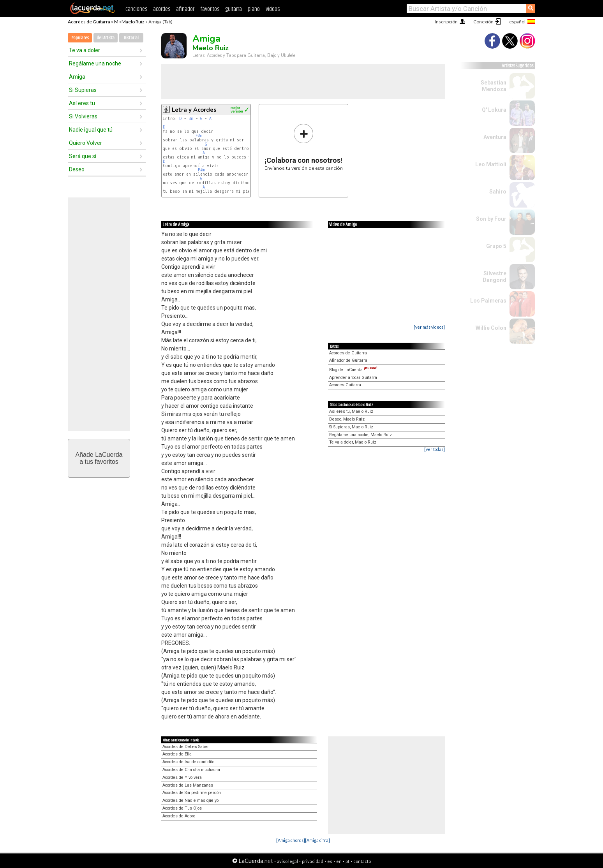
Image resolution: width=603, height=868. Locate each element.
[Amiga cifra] (317, 840)
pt (347, 861)
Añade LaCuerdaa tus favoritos (99, 458)
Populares (80, 38)
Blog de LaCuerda (353, 370)
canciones (136, 9)
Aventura (495, 137)
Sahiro (498, 192)
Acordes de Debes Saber (186, 747)
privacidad (313, 861)
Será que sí (83, 156)
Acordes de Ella (177, 754)
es (330, 861)
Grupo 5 (496, 246)
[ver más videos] (429, 327)
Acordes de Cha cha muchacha (191, 770)
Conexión (483, 22)
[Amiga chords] (291, 840)
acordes (162, 9)
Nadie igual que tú (91, 130)
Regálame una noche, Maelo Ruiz (361, 435)
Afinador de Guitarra (348, 360)
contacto (362, 861)
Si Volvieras (83, 116)
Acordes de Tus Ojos (182, 808)
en (339, 861)
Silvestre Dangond (495, 277)
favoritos (210, 9)
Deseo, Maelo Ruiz (347, 419)
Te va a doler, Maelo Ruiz (353, 442)
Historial (131, 38)
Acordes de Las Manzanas (188, 785)
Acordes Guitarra (345, 385)
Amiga (77, 77)
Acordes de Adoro (179, 816)
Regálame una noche (95, 63)
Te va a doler (85, 50)
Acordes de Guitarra (89, 22)
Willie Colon (491, 328)
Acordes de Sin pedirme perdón (192, 793)
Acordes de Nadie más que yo (190, 800)
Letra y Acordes (194, 110)
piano (254, 9)
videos (273, 9)
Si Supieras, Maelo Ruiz (351, 427)
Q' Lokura (494, 110)
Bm (191, 119)
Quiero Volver (86, 143)
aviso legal (287, 861)
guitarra (234, 9)
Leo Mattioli (491, 164)
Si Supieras (83, 90)
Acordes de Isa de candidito (188, 762)
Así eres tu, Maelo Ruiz (351, 411)
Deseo (77, 169)
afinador (185, 9)
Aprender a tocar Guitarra (353, 378)
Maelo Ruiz (133, 22)
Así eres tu (82, 103)
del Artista (106, 38)
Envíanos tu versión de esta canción (304, 147)
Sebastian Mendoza (494, 86)
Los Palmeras (488, 301)
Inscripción (446, 22)
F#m (199, 136)
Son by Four (491, 219)
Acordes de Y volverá (182, 777)
